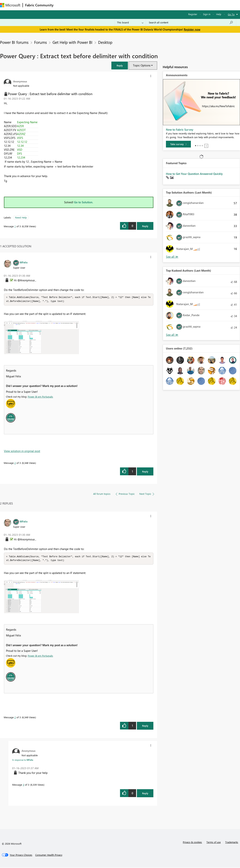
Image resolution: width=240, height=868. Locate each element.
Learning (142, 5)
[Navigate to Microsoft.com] (10, 5)
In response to (23, 761)
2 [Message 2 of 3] (15, 463)
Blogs (127, 5)
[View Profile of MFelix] (24, 262)
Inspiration (78, 5)
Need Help (21, 217)
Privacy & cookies (192, 843)
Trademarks (232, 843)
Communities (111, 5)
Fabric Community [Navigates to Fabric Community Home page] (39, 5)
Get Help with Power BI (72, 42)
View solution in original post (22, 451)
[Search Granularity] (130, 22)
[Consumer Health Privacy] (49, 856)
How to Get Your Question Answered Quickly (194, 174)
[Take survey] (178, 144)
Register (193, 14)
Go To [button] (231, 14)
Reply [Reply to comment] (145, 472)
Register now (192, 29)
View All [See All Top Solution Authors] (172, 257)
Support (158, 5)
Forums (62, 5)
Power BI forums (14, 42)
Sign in (207, 14)
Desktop (105, 42)
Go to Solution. (84, 202)
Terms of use (214, 843)
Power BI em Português (40, 397)
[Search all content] (191, 22)
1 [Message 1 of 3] (15, 226)
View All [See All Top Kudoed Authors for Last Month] (172, 335)
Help (219, 14)
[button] (120, 65)
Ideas (94, 5)
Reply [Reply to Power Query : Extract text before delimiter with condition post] (145, 226)
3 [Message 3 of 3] (24, 785)
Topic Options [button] (142, 65)
